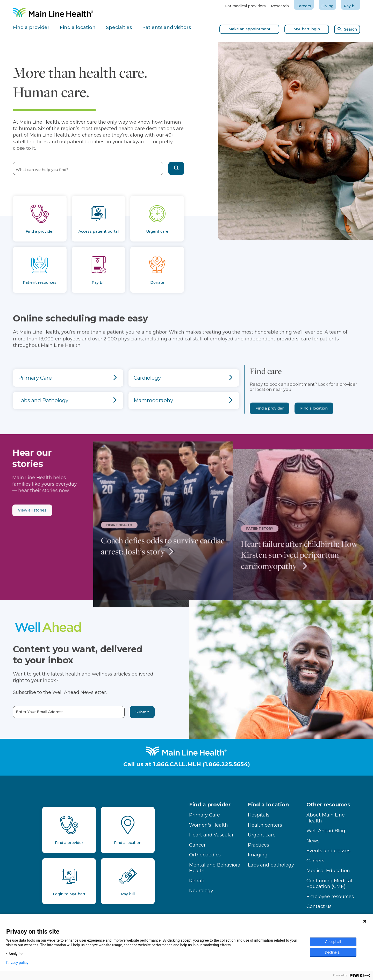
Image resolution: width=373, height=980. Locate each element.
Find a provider (270, 426)
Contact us (319, 906)
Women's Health (209, 825)
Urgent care (262, 835)
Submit (124, 712)
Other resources (328, 805)
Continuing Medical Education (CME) (329, 884)
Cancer (197, 845)
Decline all (333, 952)
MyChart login (307, 29)
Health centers (265, 825)
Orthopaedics (205, 855)
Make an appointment (249, 29)
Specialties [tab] (119, 27)
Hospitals (259, 815)
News (313, 841)
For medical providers (245, 6)
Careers (304, 6)
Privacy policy (17, 963)
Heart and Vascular (211, 835)
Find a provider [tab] (31, 27)
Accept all (333, 942)
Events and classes (328, 851)
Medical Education (328, 871)
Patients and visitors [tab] (167, 27)
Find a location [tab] (78, 27)
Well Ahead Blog (326, 831)
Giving (327, 6)
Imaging (258, 855)
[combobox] (88, 168)
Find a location (314, 426)
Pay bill (351, 6)
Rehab (197, 881)
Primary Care (205, 815)
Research (280, 6)
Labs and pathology (271, 865)
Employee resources (330, 897)
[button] (176, 168)
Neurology (201, 891)
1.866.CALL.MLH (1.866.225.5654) (202, 764)
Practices (259, 845)
